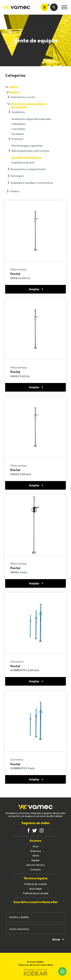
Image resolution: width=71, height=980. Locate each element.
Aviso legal (35, 889)
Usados (15, 191)
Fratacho (17, 139)
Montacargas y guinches (27, 146)
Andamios (18, 112)
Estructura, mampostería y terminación (29, 105)
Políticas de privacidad (35, 893)
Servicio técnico (36, 865)
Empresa (36, 851)
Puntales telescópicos (26, 157)
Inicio (36, 846)
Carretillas (18, 129)
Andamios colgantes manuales (31, 119)
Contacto (35, 869)
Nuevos (15, 92)
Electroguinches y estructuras (30, 151)
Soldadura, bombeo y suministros (32, 183)
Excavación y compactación (28, 169)
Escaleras (18, 134)
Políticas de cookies (36, 884)
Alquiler (36, 860)
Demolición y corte (23, 97)
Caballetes (18, 124)
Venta (13, 87)
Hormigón (17, 176)
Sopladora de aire (23, 162)
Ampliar (36, 289)
